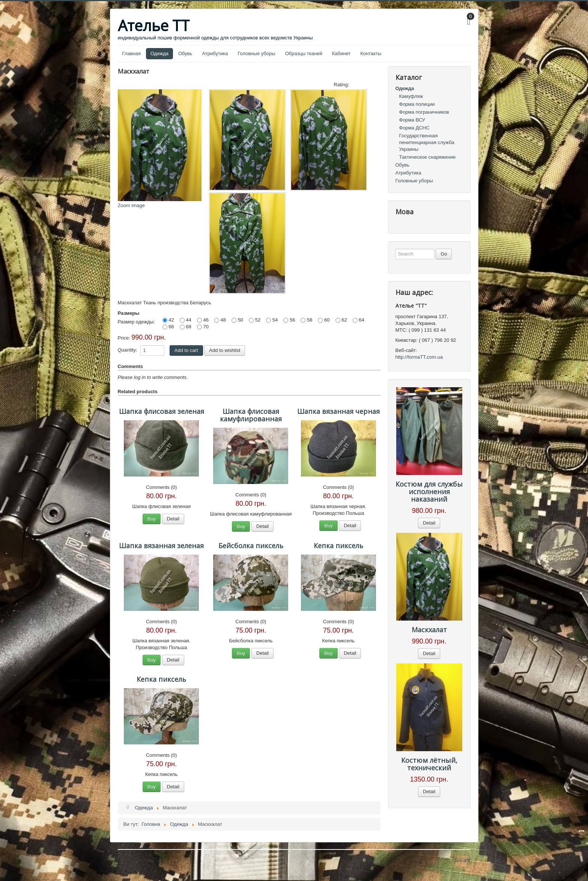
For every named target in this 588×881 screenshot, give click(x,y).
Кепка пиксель (338, 546)
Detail (173, 519)
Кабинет (341, 53)
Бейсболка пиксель (251, 546)
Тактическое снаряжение (428, 157)
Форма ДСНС (414, 128)
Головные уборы (256, 53)
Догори (462, 860)
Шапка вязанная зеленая (161, 546)
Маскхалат (429, 630)
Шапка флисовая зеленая (162, 411)
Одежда (159, 53)
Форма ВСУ (412, 120)
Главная (132, 53)
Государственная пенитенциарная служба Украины (427, 142)
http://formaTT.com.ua (419, 357)
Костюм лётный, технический (429, 764)
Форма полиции (417, 104)
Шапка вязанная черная (338, 411)
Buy (152, 519)
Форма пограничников (424, 112)
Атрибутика (215, 53)
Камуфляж (411, 96)
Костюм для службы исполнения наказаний (429, 492)
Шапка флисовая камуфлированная (251, 415)
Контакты (371, 53)
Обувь (185, 53)
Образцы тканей (304, 53)
